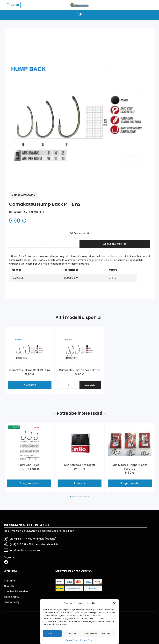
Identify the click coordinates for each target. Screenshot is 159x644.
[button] (114, 603)
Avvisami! (79, 483)
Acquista (90, 384)
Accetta (52, 634)
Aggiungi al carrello (115, 244)
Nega (72, 634)
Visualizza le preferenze (100, 634)
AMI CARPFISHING (34, 212)
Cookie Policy (72, 640)
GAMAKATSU (28, 195)
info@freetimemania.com (25, 550)
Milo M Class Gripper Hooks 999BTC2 (130, 467)
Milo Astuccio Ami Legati (79, 465)
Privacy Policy (87, 640)
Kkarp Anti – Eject (29, 465)
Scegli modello (29, 483)
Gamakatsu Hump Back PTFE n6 (79, 370)
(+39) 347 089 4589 (21, 544)
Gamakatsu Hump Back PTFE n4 (30, 370)
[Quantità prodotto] (44, 244)
